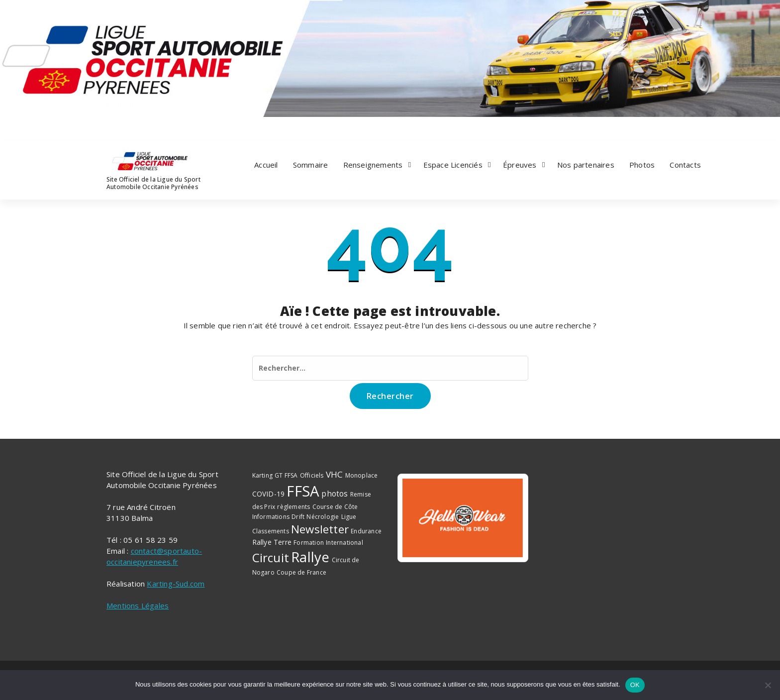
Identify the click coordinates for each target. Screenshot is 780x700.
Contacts (685, 165)
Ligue (349, 517)
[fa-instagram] (132, 127)
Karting (262, 475)
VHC (335, 474)
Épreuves (520, 165)
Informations (271, 517)
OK (635, 685)
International (344, 543)
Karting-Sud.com (176, 584)
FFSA (303, 491)
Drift (298, 517)
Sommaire (311, 165)
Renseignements (373, 165)
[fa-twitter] (120, 127)
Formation (309, 543)
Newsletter (320, 529)
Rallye (310, 557)
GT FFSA (286, 475)
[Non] (768, 685)
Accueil (266, 165)
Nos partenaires (586, 165)
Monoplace (362, 475)
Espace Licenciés (453, 165)
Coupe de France (301, 572)
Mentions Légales (138, 605)
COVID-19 (269, 494)
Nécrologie (323, 517)
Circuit (271, 557)
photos (335, 494)
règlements (293, 507)
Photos (642, 165)
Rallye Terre (272, 542)
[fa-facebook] (108, 127)
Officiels (312, 475)
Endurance (366, 531)
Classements (271, 531)
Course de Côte (335, 507)
